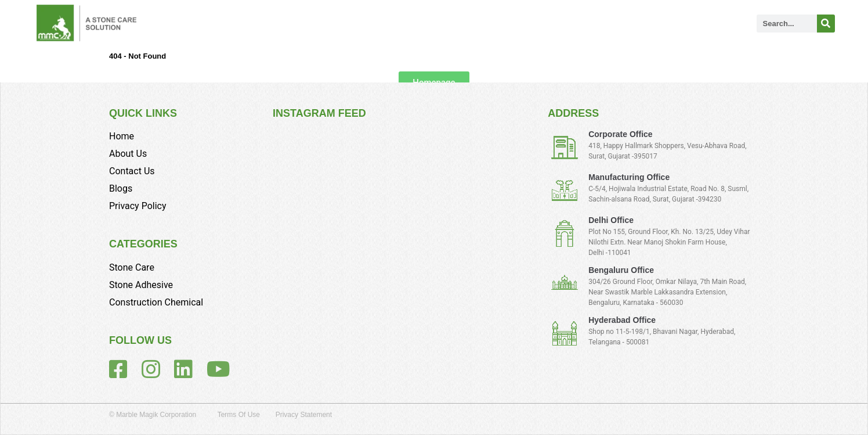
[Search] (826, 24)
